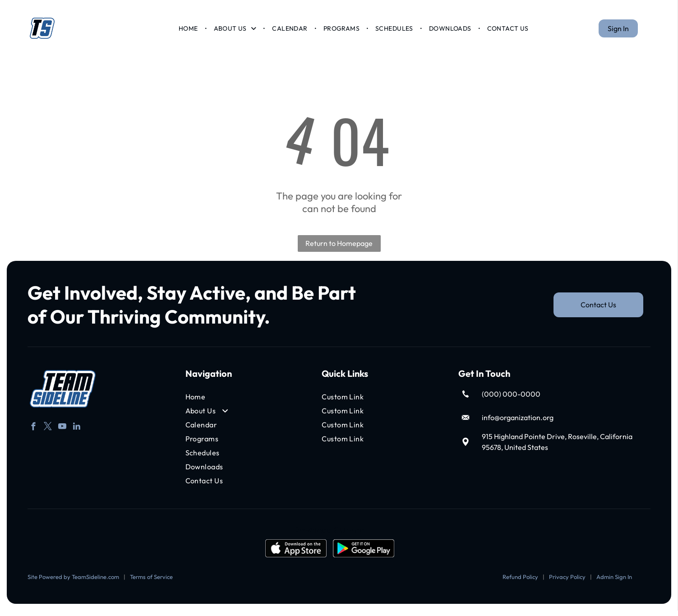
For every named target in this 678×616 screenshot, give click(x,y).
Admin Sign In (614, 583)
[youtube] (62, 433)
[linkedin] (77, 433)
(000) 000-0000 (511, 400)
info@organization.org (518, 423)
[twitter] (48, 433)
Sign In (618, 31)
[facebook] (34, 433)
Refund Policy (520, 583)
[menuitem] (189, 31)
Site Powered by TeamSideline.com (73, 583)
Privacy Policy (567, 583)
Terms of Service (151, 583)
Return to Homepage (339, 249)
